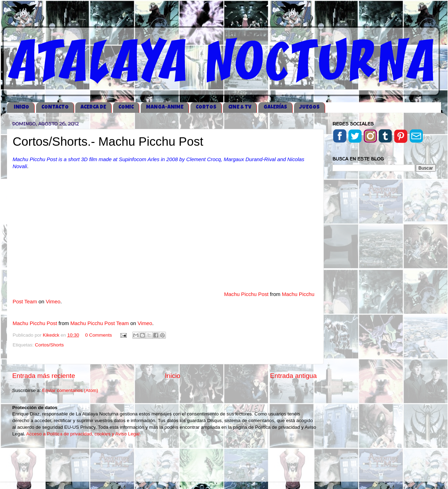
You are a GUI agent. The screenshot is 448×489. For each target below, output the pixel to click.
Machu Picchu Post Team (100, 323)
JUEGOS (309, 107)
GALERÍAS (275, 107)
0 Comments (99, 335)
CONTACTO (55, 107)
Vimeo (53, 302)
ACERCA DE (93, 107)
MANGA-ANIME (165, 107)
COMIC (126, 107)
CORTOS (206, 107)
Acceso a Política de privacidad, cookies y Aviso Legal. (84, 434)
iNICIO (21, 107)
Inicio (173, 376)
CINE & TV (240, 107)
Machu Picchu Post (246, 294)
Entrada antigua (293, 376)
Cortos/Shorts (50, 345)
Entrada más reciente (44, 376)
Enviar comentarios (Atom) (70, 390)
